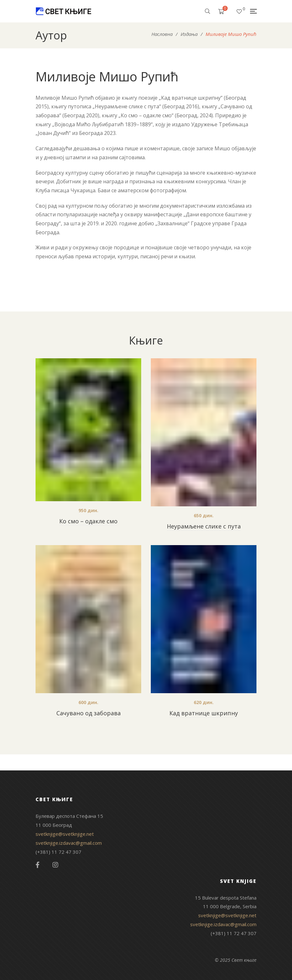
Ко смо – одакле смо (88, 521)
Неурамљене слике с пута (204, 526)
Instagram (55, 865)
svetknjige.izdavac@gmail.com (69, 843)
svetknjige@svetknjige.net (65, 834)
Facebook (38, 865)
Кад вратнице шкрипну (204, 713)
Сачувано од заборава (89, 713)
